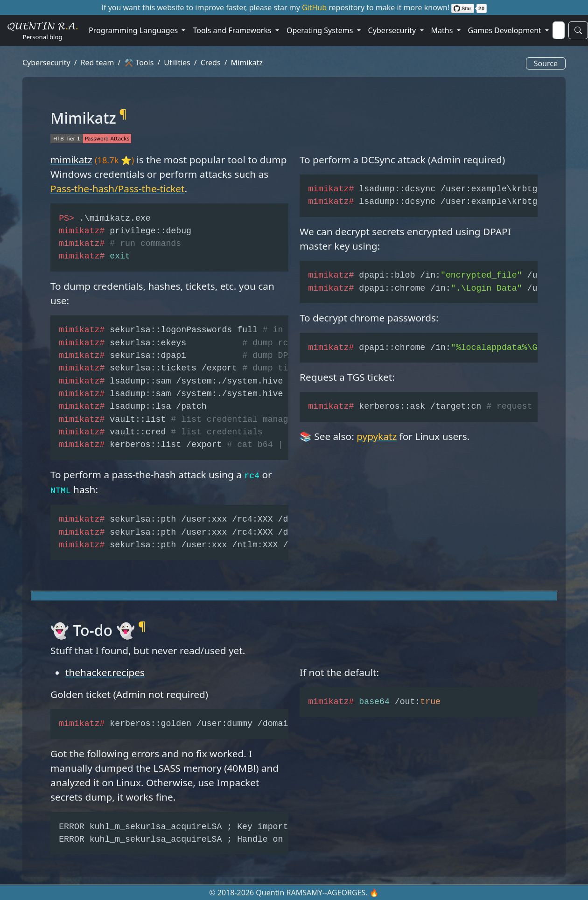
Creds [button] (211, 63)
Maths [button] (443, 30)
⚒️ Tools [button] (139, 63)
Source (546, 63)
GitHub (315, 7)
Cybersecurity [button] (393, 30)
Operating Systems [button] (321, 30)
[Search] (559, 30)
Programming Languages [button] (134, 30)
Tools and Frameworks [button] (233, 30)
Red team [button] (98, 63)
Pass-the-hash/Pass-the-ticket (118, 188)
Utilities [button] (177, 63)
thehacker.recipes (105, 672)
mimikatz (71, 160)
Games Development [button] (506, 30)
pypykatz (377, 436)
